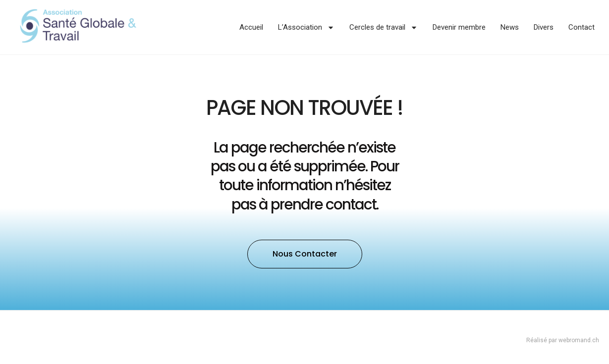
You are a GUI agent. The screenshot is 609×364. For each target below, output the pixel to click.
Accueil (251, 27)
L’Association (306, 27)
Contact (581, 27)
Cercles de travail (384, 27)
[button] (305, 254)
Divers (544, 27)
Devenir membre (459, 27)
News (510, 27)
